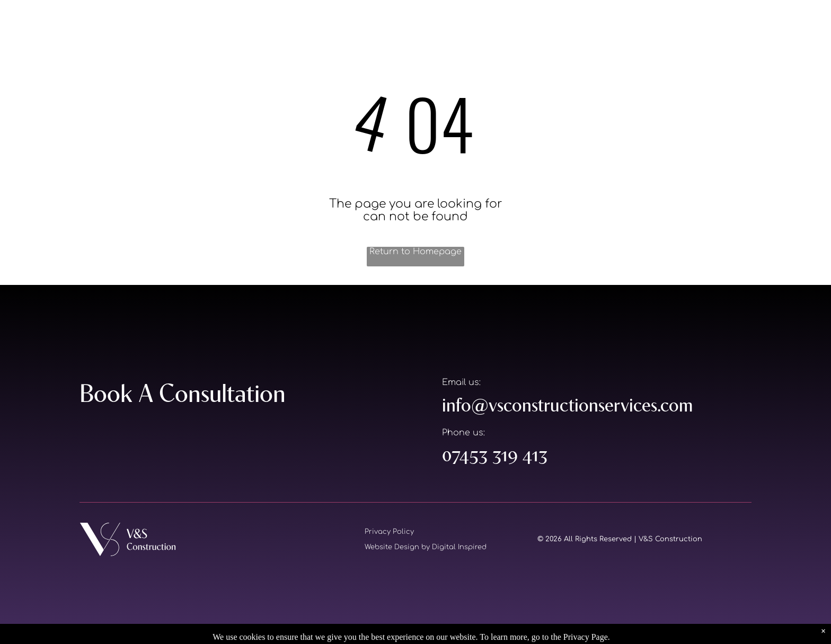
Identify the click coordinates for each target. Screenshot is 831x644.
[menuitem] (521, 25)
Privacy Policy (389, 532)
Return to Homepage (415, 252)
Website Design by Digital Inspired (426, 547)
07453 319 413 (495, 454)
